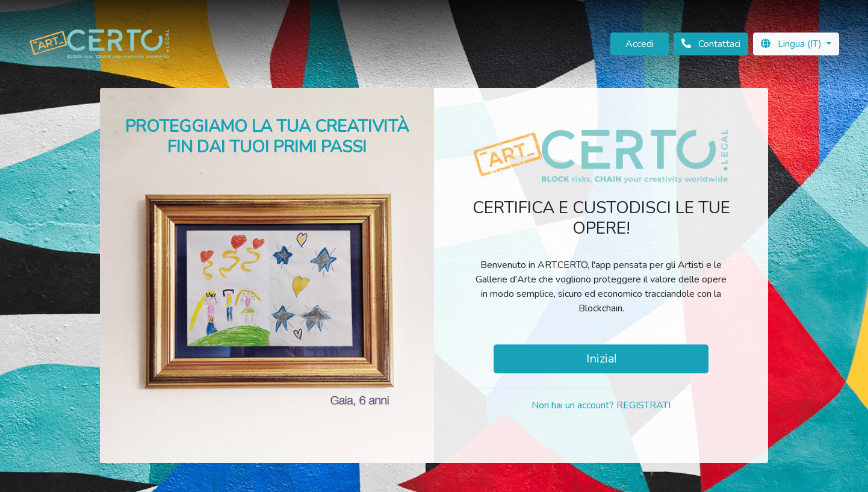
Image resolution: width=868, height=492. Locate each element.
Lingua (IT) (792, 44)
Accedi (640, 44)
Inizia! (601, 359)
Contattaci (711, 44)
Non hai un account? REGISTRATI (601, 405)
